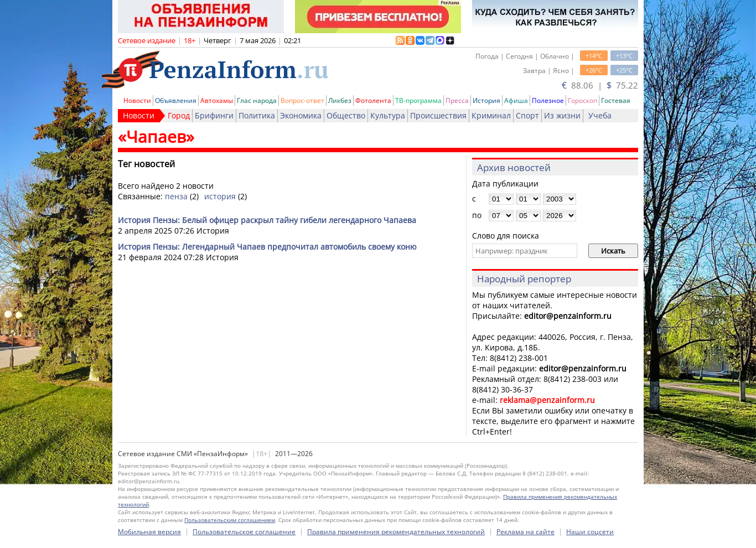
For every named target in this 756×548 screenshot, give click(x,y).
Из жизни (562, 115)
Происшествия (438, 115)
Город (179, 115)
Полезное (548, 100)
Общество (346, 115)
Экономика (301, 115)
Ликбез (340, 100)
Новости (137, 100)
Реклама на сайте (525, 532)
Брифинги (214, 115)
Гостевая (616, 100)
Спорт (527, 115)
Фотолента (373, 100)
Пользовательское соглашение (244, 532)
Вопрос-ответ (302, 100)
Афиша (516, 100)
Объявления (176, 100)
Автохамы (217, 100)
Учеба (600, 115)
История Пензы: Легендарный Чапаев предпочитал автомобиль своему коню (267, 247)
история (220, 196)
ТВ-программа (418, 100)
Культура (388, 115)
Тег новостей (146, 164)
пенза (176, 196)
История (486, 100)
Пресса (457, 100)
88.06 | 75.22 (600, 85)
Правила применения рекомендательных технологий (396, 532)
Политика (257, 115)
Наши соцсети (590, 532)
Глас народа (257, 100)
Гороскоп (582, 100)
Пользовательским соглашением (230, 520)
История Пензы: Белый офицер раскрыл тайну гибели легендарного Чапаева (267, 220)
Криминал (491, 115)
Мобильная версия (149, 532)
